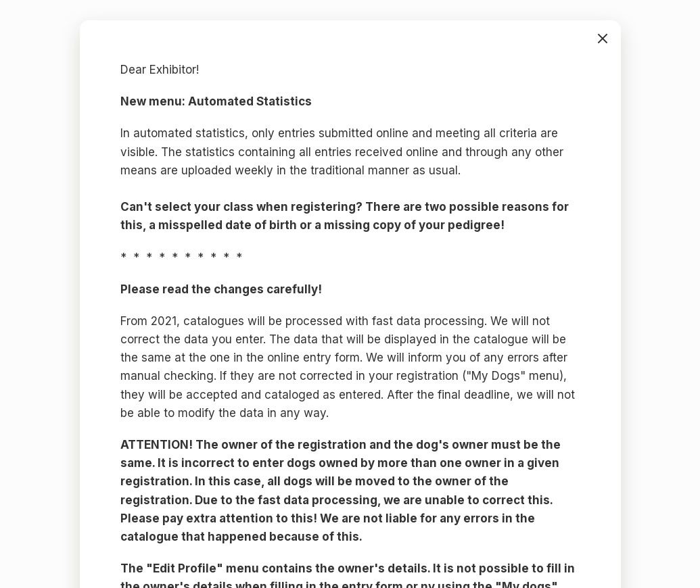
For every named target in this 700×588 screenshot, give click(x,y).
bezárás (603, 39)
